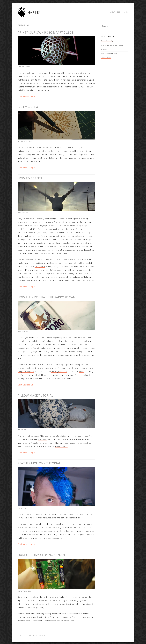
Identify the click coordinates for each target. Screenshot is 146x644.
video (81, 371)
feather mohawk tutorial (46, 517)
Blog (119, 12)
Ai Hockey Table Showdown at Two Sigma (112, 45)
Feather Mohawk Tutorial (39, 463)
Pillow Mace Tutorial (35, 395)
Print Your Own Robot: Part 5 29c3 (45, 32)
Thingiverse (40, 266)
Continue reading (26, 96)
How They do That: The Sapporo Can (46, 297)
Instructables (74, 517)
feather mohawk (67, 514)
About (113, 12)
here (64, 613)
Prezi (72, 620)
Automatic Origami (106, 58)
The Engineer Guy (59, 371)
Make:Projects (61, 446)
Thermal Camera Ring (107, 41)
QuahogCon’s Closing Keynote (42, 554)
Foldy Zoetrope (30, 107)
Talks (126, 12)
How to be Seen (30, 178)
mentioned (35, 435)
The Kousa (104, 49)
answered (42, 439)
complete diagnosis (26, 371)
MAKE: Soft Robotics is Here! (109, 54)
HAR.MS (34, 12)
